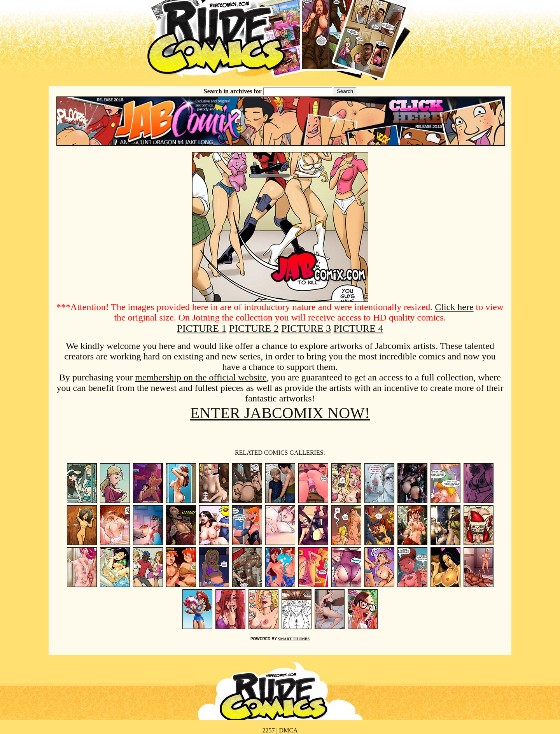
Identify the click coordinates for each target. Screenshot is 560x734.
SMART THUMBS (294, 639)
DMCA (289, 730)
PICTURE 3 (306, 328)
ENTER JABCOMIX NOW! (280, 413)
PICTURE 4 (359, 328)
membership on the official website (201, 377)
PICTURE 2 (254, 328)
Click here (454, 307)
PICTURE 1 (202, 328)
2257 (268, 730)
